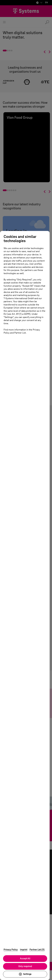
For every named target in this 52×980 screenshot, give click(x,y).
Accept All (26, 958)
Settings (26, 974)
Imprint (24, 950)
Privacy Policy (11, 950)
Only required (26, 966)
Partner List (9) (37, 950)
